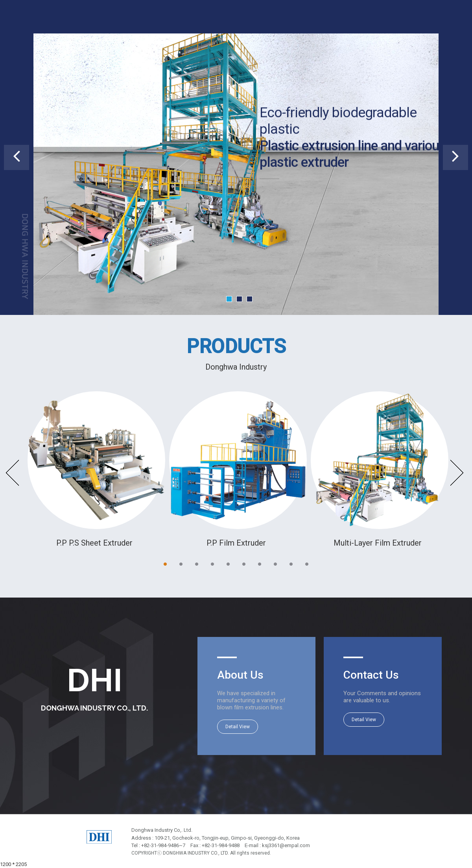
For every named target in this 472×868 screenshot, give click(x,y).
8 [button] (275, 564)
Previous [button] (13, 473)
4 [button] (212, 564)
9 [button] (291, 564)
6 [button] (244, 564)
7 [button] (260, 564)
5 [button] (228, 564)
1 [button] (165, 564)
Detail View (238, 727)
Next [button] (457, 473)
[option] (94, 470)
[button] (17, 157)
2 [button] (181, 564)
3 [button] (197, 564)
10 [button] (307, 564)
